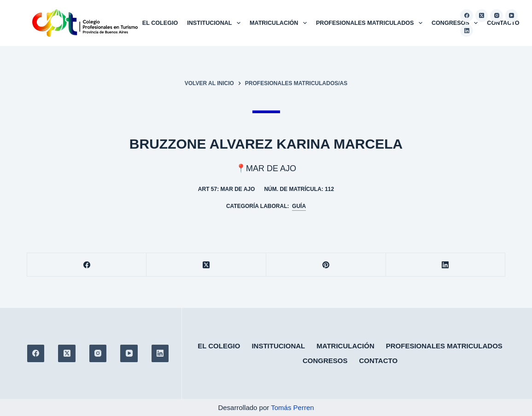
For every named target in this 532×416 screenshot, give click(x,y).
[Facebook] (467, 16)
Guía (299, 206)
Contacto (503, 23)
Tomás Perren (292, 407)
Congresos (456, 23)
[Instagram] (497, 16)
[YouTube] (512, 16)
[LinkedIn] (467, 31)
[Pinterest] (326, 265)
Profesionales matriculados (371, 23)
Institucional (216, 23)
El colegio (160, 23)
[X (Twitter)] (482, 16)
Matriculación (280, 23)
